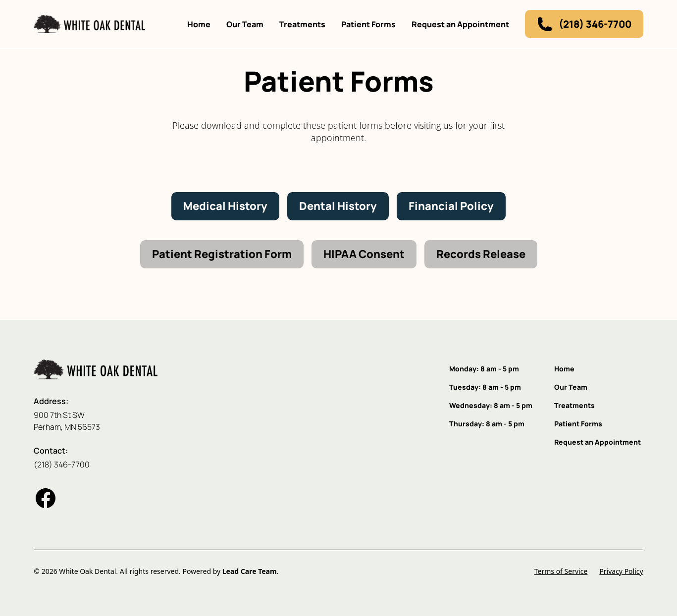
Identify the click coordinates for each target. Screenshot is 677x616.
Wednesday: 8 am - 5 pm (491, 405)
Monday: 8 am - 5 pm (484, 369)
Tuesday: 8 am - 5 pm (485, 387)
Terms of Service (561, 571)
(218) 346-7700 (62, 464)
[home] (89, 24)
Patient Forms (368, 24)
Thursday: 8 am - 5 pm (487, 424)
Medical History (225, 206)
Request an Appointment (460, 24)
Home (199, 24)
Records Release (481, 254)
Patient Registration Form (222, 254)
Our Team (245, 24)
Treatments (302, 24)
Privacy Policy (621, 571)
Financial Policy (451, 206)
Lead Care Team (250, 571)
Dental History (338, 206)
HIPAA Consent (364, 254)
